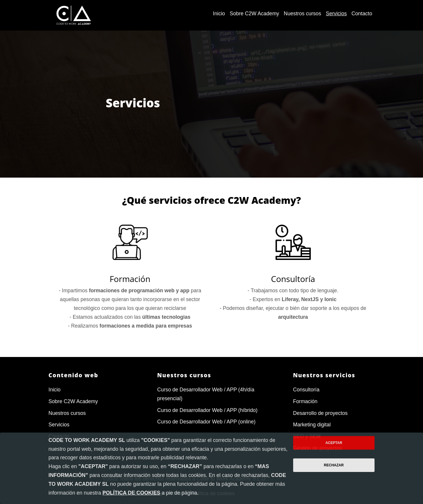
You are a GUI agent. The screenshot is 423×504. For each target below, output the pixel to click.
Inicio (54, 390)
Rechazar (334, 465)
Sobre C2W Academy (73, 401)
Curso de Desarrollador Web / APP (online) (206, 422)
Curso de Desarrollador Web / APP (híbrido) (207, 410)
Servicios (59, 425)
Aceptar (334, 443)
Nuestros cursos (67, 413)
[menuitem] (219, 14)
